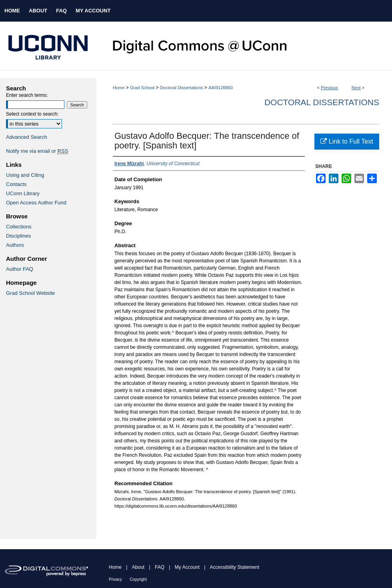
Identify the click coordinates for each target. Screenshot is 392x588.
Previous (329, 88)
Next (356, 88)
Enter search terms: (27, 95)
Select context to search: (32, 114)
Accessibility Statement (235, 567)
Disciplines (18, 236)
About (138, 567)
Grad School (142, 88)
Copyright (138, 579)
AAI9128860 (221, 88)
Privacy (115, 579)
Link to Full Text (347, 141)
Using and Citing (25, 175)
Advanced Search (27, 137)
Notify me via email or (37, 151)
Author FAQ (20, 269)
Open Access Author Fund (36, 203)
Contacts (16, 184)
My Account (187, 567)
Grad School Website (31, 293)
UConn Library (23, 193)
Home (119, 88)
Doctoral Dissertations (182, 88)
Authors (15, 245)
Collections (19, 227)
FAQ (160, 567)
